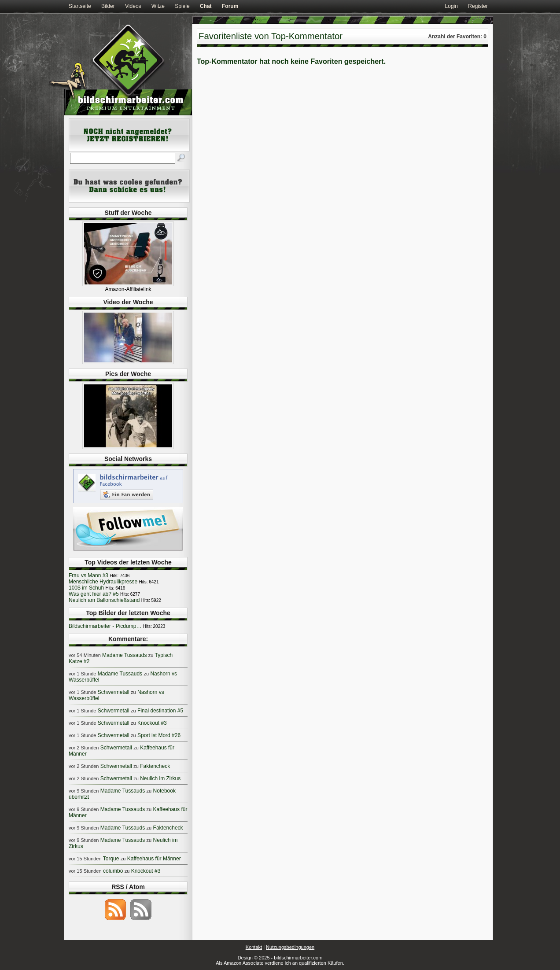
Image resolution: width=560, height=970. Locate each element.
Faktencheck (155, 766)
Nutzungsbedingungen (290, 947)
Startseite (80, 6)
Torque (111, 859)
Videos (133, 6)
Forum (230, 6)
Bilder (108, 6)
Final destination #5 (160, 711)
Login (451, 6)
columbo (113, 871)
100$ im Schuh (86, 588)
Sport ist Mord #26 (159, 735)
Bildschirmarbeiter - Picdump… (105, 626)
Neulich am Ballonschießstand (104, 600)
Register (478, 6)
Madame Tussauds (124, 655)
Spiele (182, 6)
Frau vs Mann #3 (88, 575)
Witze (158, 6)
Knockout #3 (152, 723)
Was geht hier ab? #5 (94, 594)
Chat (206, 6)
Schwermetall (114, 692)
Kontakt (254, 947)
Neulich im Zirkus (160, 778)
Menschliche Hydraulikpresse (103, 582)
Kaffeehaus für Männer (154, 859)
